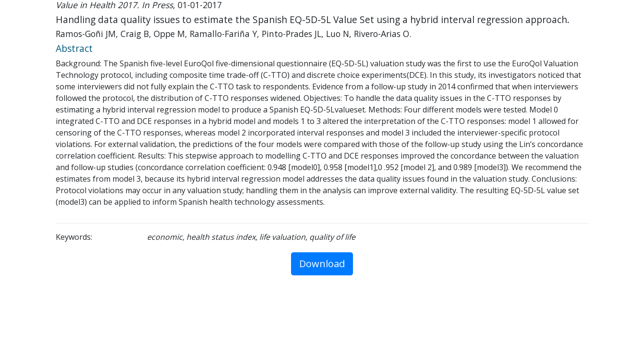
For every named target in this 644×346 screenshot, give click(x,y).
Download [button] (322, 264)
